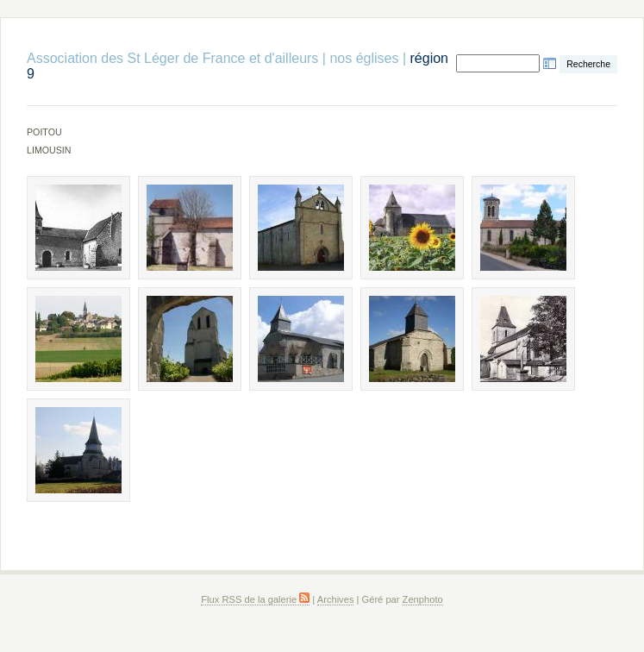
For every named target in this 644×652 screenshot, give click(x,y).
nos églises (364, 58)
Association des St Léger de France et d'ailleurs (172, 58)
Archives (336, 599)
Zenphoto (423, 599)
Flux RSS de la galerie (255, 599)
